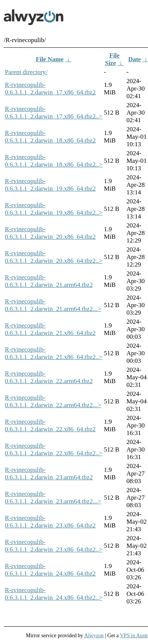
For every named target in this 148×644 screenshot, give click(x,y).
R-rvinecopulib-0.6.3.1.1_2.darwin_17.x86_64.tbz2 (50, 89)
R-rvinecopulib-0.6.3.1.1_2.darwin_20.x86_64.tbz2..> (54, 257)
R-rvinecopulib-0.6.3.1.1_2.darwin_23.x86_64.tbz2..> (54, 546)
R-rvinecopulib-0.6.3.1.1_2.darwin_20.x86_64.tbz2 (50, 233)
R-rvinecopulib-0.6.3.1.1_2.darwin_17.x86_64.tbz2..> (54, 113)
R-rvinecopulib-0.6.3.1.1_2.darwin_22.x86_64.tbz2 (50, 425)
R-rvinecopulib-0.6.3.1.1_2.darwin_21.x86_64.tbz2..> (54, 353)
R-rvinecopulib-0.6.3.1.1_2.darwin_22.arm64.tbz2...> (53, 401)
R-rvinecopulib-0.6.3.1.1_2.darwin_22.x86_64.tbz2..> (54, 449)
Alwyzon (94, 635)
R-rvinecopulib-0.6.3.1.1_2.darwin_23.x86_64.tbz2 (50, 522)
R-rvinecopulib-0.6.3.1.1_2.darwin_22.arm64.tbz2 (49, 377)
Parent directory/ (26, 72)
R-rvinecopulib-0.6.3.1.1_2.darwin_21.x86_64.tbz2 (50, 329)
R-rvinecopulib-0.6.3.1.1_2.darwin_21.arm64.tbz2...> (53, 305)
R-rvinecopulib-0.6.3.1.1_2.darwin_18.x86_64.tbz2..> (54, 161)
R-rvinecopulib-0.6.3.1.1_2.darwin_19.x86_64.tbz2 (50, 185)
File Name (49, 59)
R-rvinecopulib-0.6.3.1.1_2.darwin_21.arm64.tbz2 (49, 281)
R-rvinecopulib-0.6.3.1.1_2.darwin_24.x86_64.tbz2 (50, 570)
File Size (112, 59)
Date (135, 59)
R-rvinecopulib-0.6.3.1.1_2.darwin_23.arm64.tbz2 (49, 474)
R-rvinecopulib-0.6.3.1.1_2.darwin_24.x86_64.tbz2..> (54, 594)
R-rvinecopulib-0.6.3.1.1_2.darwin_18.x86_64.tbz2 (50, 137)
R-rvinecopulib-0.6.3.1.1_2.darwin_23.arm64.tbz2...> (53, 498)
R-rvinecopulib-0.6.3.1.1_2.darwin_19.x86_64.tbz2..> (54, 209)
